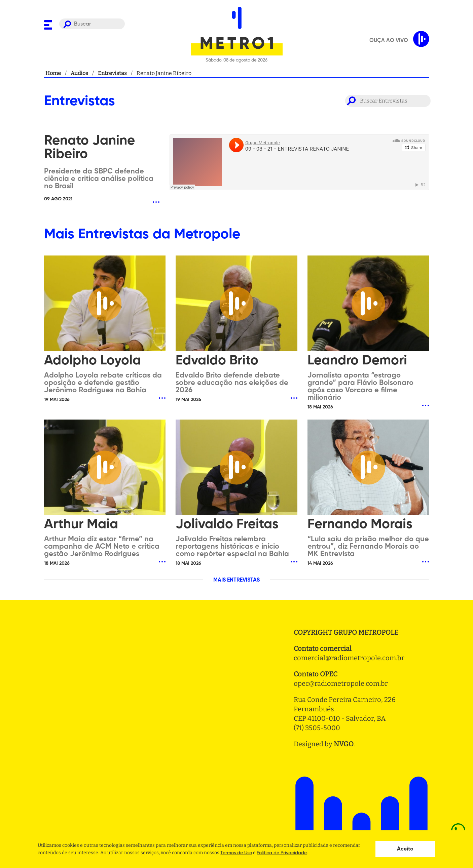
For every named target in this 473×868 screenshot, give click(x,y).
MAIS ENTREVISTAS (236, 580)
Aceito (405, 849)
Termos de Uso (236, 853)
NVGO (344, 744)
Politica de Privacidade (282, 853)
